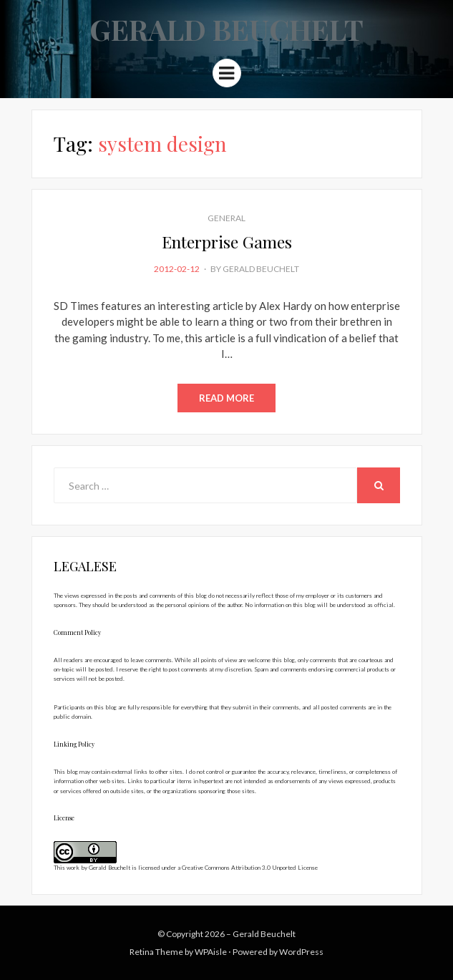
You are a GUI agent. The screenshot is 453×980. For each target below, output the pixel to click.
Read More (226, 398)
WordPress (301, 952)
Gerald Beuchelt (226, 29)
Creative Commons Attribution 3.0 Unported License (250, 868)
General (226, 218)
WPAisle (211, 952)
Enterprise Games (227, 242)
